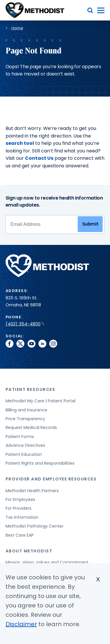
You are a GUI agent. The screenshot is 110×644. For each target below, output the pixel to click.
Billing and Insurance (26, 410)
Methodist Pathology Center (34, 526)
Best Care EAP (20, 535)
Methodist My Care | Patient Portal (40, 401)
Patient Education (24, 454)
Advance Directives (25, 445)
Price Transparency (25, 419)
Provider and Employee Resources (51, 479)
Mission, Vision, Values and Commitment (47, 562)
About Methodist (29, 551)
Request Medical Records (31, 427)
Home (17, 28)
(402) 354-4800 (25, 324)
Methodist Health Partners (32, 491)
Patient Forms (20, 437)
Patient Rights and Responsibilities (40, 463)
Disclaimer (21, 624)
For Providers (18, 508)
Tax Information (22, 517)
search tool (20, 143)
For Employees (20, 499)
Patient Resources (31, 389)
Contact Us (39, 158)
